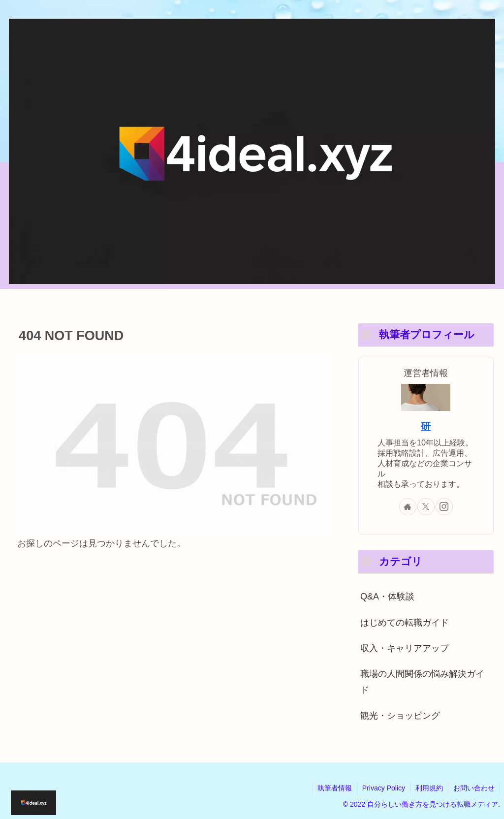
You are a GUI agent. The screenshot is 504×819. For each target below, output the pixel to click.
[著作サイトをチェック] (408, 507)
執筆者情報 (335, 788)
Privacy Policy (384, 788)
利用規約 (429, 788)
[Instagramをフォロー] (444, 507)
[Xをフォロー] (426, 507)
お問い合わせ (474, 788)
